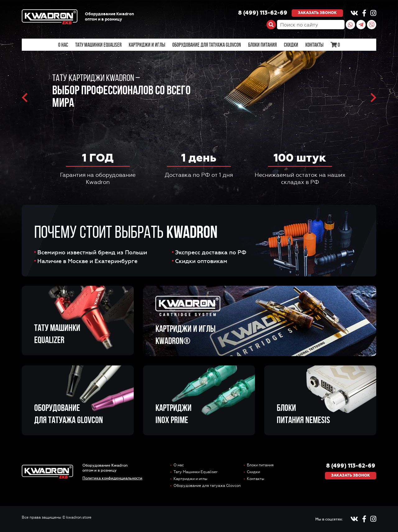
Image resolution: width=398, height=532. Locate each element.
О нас (63, 45)
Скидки (291, 45)
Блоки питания (262, 45)
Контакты (314, 45)
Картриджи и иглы (147, 45)
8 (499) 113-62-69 (263, 13)
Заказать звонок (317, 13)
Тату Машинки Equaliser (98, 45)
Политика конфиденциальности (112, 478)
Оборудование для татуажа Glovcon (207, 45)
